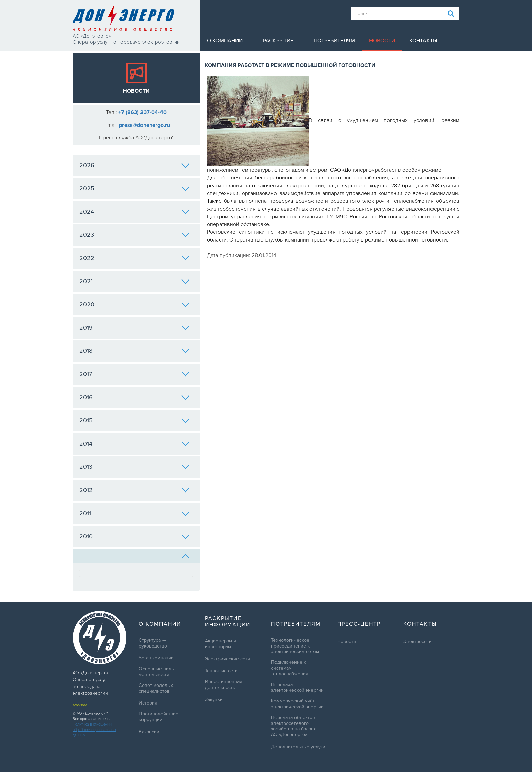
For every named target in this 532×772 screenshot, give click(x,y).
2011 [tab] (135, 513)
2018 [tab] (135, 351)
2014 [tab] (135, 444)
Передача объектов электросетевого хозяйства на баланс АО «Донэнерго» (294, 726)
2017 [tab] (135, 374)
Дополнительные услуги (298, 747)
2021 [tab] (135, 281)
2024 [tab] (135, 212)
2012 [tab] (135, 490)
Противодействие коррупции (159, 717)
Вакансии (149, 732)
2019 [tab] (135, 328)
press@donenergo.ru (145, 125)
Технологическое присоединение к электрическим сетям (295, 646)
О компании (225, 41)
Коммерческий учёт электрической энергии (297, 704)
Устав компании (156, 658)
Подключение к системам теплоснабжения (290, 668)
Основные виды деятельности (157, 672)
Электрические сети (227, 659)
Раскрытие (278, 41)
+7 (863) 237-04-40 (142, 112)
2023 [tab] (135, 235)
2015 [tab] (135, 420)
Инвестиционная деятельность (224, 685)
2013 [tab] (135, 467)
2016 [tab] (135, 397)
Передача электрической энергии (297, 688)
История (148, 703)
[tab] (136, 556)
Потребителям (334, 41)
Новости (382, 41)
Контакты (423, 41)
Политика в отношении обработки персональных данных (94, 730)
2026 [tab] (135, 165)
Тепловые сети (221, 671)
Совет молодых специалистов (156, 688)
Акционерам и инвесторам (221, 644)
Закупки (214, 700)
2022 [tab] (135, 258)
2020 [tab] (135, 304)
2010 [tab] (135, 536)
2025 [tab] (135, 188)
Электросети (417, 642)
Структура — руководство (153, 643)
